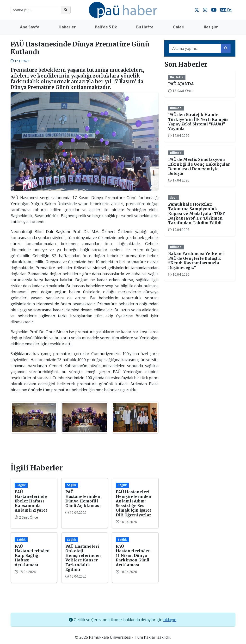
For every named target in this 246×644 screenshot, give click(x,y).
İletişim (211, 27)
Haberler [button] (67, 27)
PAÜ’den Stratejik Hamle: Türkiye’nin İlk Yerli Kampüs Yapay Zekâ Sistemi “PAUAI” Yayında (198, 122)
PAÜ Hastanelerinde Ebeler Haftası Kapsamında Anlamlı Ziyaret (31, 501)
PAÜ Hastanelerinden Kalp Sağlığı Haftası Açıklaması (32, 556)
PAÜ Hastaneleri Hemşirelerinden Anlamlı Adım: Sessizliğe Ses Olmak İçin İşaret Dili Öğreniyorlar (134, 503)
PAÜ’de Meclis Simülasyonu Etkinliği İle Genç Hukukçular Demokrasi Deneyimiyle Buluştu (199, 166)
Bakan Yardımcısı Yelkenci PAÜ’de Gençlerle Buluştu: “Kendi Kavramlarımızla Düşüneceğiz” (196, 260)
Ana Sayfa (30, 27)
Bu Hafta (145, 27)
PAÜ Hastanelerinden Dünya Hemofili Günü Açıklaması (83, 499)
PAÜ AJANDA (181, 84)
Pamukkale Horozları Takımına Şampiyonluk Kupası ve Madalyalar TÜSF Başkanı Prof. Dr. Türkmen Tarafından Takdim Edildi (197, 213)
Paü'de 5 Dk (106, 27)
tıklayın (170, 620)
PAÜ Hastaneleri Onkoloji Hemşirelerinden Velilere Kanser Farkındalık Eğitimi (83, 558)
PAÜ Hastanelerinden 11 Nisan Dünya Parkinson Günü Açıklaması (133, 556)
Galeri (179, 27)
